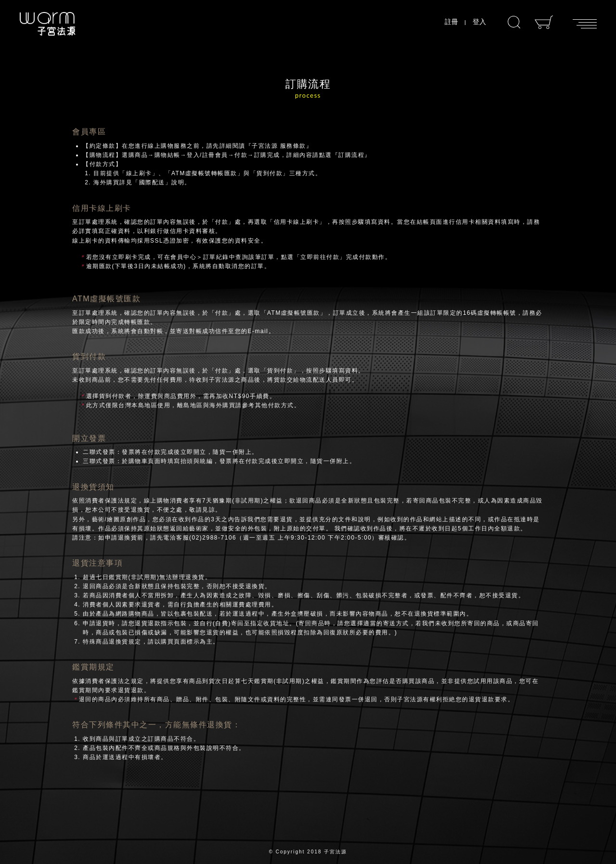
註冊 (451, 22)
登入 (479, 22)
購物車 (544, 22)
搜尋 (514, 22)
